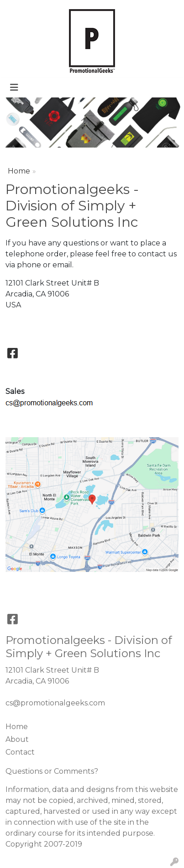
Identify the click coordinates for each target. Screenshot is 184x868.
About (17, 739)
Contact (20, 752)
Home (19, 171)
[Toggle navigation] (14, 87)
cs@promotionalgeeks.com (55, 703)
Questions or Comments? (52, 771)
